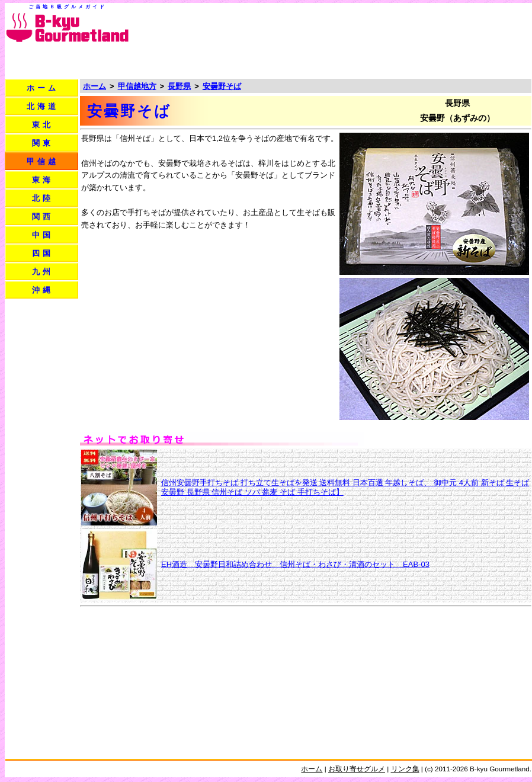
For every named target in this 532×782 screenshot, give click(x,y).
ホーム (43, 88)
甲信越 (43, 161)
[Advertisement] (483, 42)
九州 (43, 272)
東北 (43, 125)
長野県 (179, 86)
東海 (43, 180)
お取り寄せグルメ (357, 769)
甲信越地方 (137, 86)
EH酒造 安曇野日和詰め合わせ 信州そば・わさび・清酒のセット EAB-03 (295, 564)
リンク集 (405, 769)
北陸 (43, 198)
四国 (43, 253)
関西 (43, 217)
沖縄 (43, 290)
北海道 (43, 106)
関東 (43, 143)
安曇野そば (222, 86)
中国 (43, 235)
